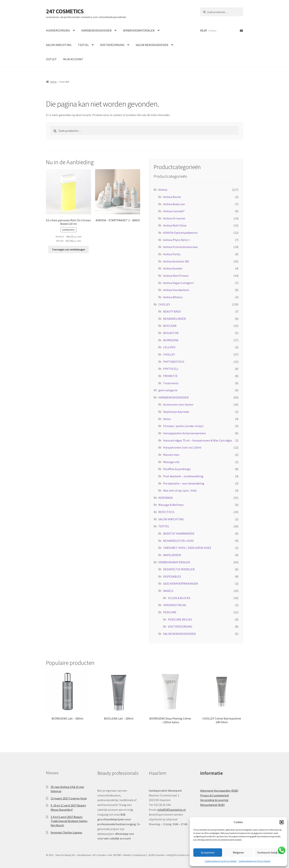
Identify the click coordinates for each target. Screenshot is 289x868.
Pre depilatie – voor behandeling (184, 483)
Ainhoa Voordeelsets (176, 290)
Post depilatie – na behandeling (183, 476)
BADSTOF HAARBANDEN (179, 533)
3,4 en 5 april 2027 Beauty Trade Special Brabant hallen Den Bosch (69, 821)
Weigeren (238, 853)
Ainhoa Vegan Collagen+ (179, 283)
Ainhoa (163, 190)
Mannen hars (171, 455)
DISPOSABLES (172, 576)
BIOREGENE (171, 340)
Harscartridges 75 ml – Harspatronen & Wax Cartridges (198, 440)
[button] (282, 822)
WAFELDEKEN (172, 555)
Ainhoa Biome (172, 197)
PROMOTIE (170, 376)
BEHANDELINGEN (175, 319)
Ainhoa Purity (172, 254)
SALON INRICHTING (59, 45)
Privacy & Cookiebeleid (214, 795)
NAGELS (168, 591)
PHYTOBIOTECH (174, 362)
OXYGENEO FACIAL (175, 605)
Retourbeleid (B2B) (212, 805)
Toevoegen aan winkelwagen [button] (68, 249)
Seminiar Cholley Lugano (66, 832)
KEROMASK (166, 498)
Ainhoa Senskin (173, 268)
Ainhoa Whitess (173, 297)
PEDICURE (170, 612)
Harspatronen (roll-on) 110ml (182, 447)
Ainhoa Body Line (174, 204)
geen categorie (168, 390)
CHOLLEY (164, 304)
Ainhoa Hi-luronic (174, 218)
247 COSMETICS (65, 11)
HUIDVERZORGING (58, 30)
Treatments (171, 383)
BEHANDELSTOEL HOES (178, 541)
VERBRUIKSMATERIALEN (139, 30)
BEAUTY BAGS (172, 311)
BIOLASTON (171, 333)
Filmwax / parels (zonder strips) (183, 426)
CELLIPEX (169, 347)
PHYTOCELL (171, 369)
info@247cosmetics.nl (172, 810)
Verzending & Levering (214, 800)
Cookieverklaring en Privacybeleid (221, 861)
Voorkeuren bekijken (269, 853)
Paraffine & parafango (177, 469)
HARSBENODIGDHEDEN (96, 30)
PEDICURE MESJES (180, 619)
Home (53, 82)
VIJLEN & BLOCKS (179, 598)
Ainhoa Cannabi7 (174, 211)
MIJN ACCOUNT (73, 59)
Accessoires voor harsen (178, 404)
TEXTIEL (83, 45)
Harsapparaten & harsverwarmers (185, 433)
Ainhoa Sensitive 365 (176, 261)
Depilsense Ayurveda (176, 412)
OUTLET (51, 59)
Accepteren (208, 853)
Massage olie (171, 462)
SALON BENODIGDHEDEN (152, 45)
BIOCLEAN (170, 326)
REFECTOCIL (166, 512)
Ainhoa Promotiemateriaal (180, 247)
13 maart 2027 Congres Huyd (69, 798)
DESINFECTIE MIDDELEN (179, 569)
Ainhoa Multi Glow (175, 225)
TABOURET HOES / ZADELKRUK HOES (187, 548)
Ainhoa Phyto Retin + (177, 240)
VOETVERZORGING (112, 45)
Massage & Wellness (171, 505)
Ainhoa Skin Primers (176, 276)
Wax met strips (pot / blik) (180, 490)
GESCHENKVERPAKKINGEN (181, 583)
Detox (167, 419)
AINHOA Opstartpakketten (180, 233)
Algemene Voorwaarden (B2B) (219, 791)
